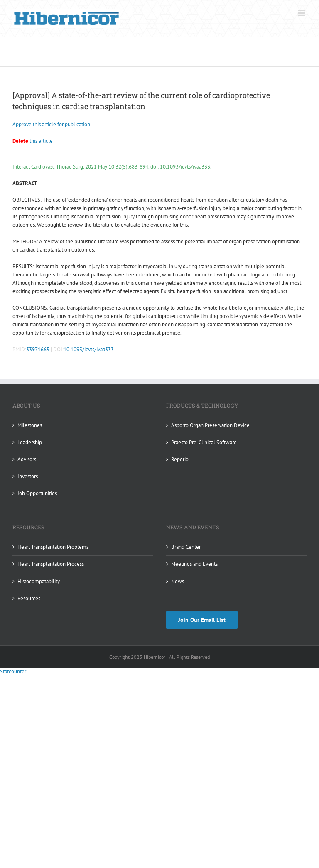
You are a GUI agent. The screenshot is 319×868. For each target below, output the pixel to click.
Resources (29, 598)
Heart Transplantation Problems (53, 547)
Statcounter (13, 671)
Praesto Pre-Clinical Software (204, 442)
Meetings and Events (194, 564)
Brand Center (186, 547)
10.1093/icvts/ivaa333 (89, 349)
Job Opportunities (37, 493)
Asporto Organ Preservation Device (210, 425)
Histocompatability (39, 581)
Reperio (180, 459)
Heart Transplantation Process (51, 564)
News (178, 581)
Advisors (27, 459)
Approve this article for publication (51, 124)
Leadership (30, 442)
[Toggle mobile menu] (302, 13)
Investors (28, 476)
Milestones (30, 425)
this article (33, 141)
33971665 (38, 349)
